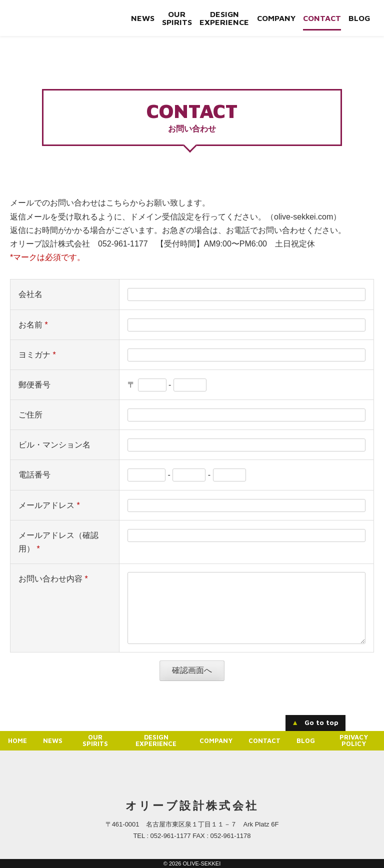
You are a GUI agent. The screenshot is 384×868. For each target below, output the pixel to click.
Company (276, 18)
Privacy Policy (354, 740)
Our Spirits (176, 18)
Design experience (224, 18)
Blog (359, 18)
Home (17, 740)
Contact (321, 18)
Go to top (315, 722)
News (142, 18)
